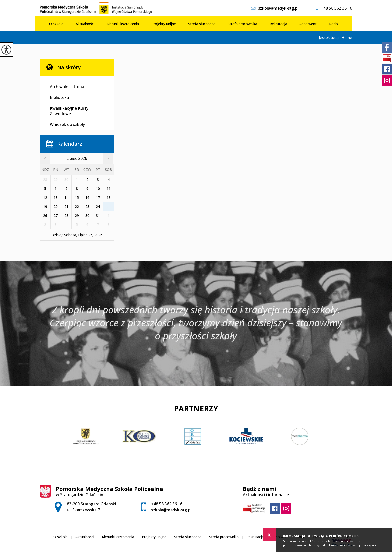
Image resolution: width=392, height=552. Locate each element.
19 (45, 207)
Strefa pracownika (242, 24)
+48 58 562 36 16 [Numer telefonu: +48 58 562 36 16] (167, 504)
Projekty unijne (164, 24)
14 (66, 198)
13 (56, 198)
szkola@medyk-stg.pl (275, 8)
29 (77, 216)
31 (98, 216)
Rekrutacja (278, 24)
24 (98, 207)
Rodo (334, 24)
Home (347, 38)
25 (109, 207)
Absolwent (308, 24)
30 (87, 216)
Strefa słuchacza (202, 24)
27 (56, 216)
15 (77, 198)
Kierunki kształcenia (123, 24)
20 (56, 207)
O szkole (56, 24)
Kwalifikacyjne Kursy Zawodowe (69, 111)
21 (66, 207)
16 (87, 198)
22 (77, 207)
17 (98, 198)
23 (87, 207)
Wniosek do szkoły (67, 124)
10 (98, 189)
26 (45, 216)
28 (66, 216)
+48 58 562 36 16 (334, 8)
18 (109, 198)
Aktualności (85, 24)
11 (109, 189)
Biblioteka (59, 97)
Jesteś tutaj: (330, 38)
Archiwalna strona (67, 87)
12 (45, 198)
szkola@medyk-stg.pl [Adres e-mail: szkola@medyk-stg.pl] (171, 510)
